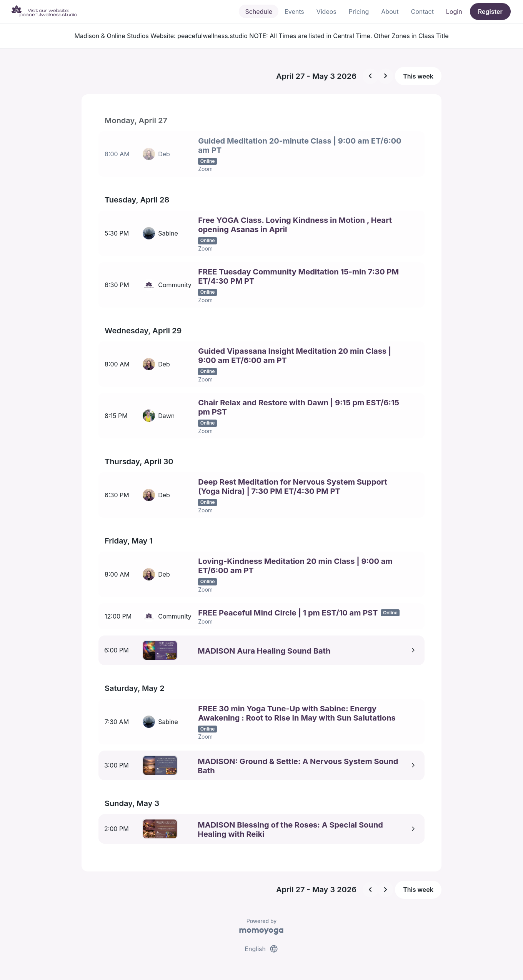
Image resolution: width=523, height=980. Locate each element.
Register (490, 12)
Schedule (259, 12)
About (390, 12)
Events (294, 12)
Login (454, 12)
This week (418, 76)
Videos (326, 12)
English (261, 945)
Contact (422, 12)
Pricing (359, 12)
